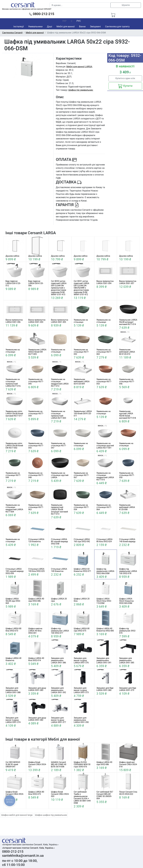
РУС (79, 21)
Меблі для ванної (66, 27)
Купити (125, 86)
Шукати (126, 5)
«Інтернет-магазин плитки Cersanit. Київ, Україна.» (28, 848)
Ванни (82, 27)
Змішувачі (95, 27)
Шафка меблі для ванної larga (17, 815)
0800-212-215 (42, 14)
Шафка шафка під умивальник (51, 815)
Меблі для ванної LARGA (79, 67)
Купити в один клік (125, 78)
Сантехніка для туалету (117, 27)
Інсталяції (19, 27)
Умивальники (35, 27)
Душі (49, 27)
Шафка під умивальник (81, 90)
